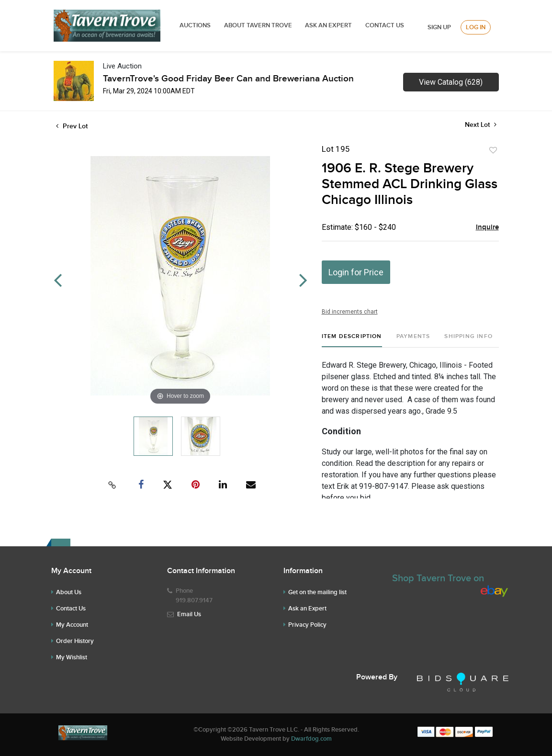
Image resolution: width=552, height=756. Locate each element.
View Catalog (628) (451, 82)
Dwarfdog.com (311, 739)
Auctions (195, 25)
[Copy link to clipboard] (112, 485)
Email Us (189, 614)
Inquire (487, 227)
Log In (476, 27)
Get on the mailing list (317, 592)
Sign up (439, 27)
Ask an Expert (307, 609)
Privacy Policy (307, 625)
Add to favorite (493, 150)
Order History (75, 641)
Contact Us (385, 25)
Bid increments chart (350, 312)
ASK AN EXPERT (328, 25)
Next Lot (481, 125)
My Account (72, 625)
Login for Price (356, 272)
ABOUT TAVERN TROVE (259, 25)
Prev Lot (72, 126)
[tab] (352, 340)
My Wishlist (72, 657)
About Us (69, 592)
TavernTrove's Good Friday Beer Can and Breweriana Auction (228, 79)
